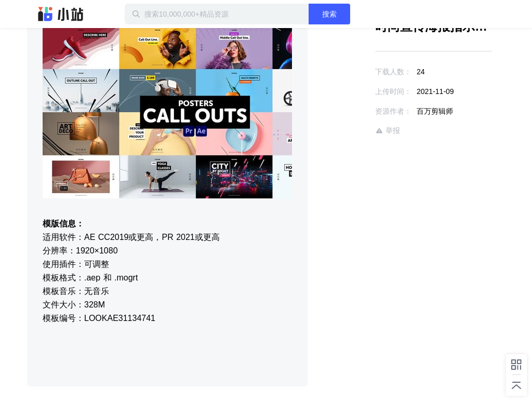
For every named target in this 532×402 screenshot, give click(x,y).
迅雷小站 (61, 14)
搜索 (329, 14)
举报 (388, 131)
